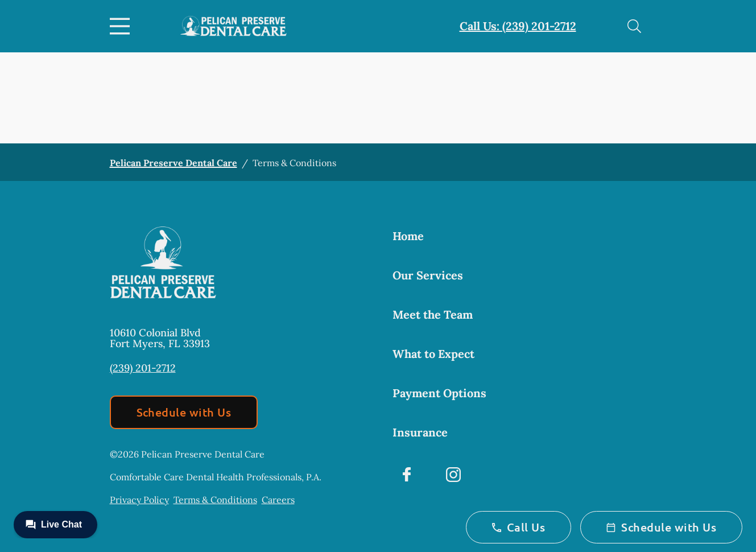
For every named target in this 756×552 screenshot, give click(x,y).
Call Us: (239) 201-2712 (518, 26)
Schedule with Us (184, 412)
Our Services (428, 275)
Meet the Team (433, 314)
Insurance (420, 432)
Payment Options (439, 393)
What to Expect (433, 354)
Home (408, 236)
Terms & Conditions (215, 500)
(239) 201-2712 (143, 368)
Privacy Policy (139, 500)
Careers (278, 500)
